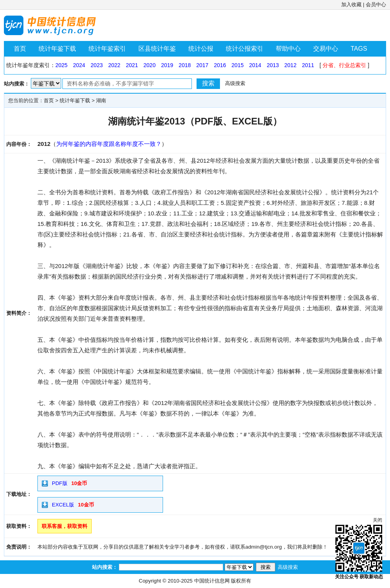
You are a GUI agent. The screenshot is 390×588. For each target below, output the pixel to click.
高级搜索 (235, 83)
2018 (185, 65)
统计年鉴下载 (57, 49)
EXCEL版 (63, 505)
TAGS (359, 49)
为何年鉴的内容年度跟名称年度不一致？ (109, 144)
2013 (273, 65)
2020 (150, 65)
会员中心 (376, 4)
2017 (202, 65)
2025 (61, 65)
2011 (308, 65)
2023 (97, 65)
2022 (114, 65)
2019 (167, 65)
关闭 (378, 520)
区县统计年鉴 (157, 49)
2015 (238, 65)
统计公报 (201, 49)
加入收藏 (351, 4)
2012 (290, 65)
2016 (220, 65)
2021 (132, 65)
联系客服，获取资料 (65, 526)
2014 (255, 65)
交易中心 (326, 49)
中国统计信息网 (212, 581)
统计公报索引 (245, 49)
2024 (79, 65)
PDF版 (60, 483)
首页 (20, 49)
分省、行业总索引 (344, 65)
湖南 (101, 100)
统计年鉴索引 (107, 49)
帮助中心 (288, 49)
